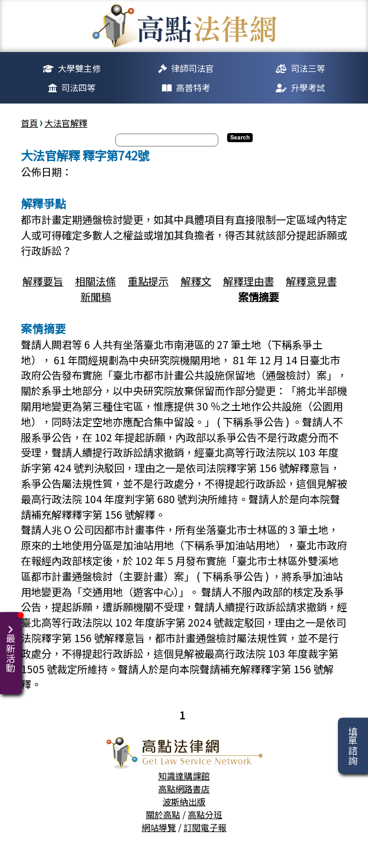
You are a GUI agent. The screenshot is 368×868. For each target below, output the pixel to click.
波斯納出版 (184, 801)
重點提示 (148, 281)
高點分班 (205, 814)
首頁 (30, 123)
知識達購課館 (184, 776)
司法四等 (78, 87)
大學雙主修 (79, 68)
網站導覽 (159, 827)
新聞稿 (96, 297)
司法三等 (308, 68)
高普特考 (193, 87)
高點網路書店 (184, 789)
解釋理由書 (249, 281)
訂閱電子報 (205, 827)
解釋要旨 (43, 281)
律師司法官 (193, 68)
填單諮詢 (353, 746)
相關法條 (95, 281)
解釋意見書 (311, 281)
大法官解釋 (66, 123)
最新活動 (13, 642)
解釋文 (196, 281)
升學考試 (308, 87)
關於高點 (163, 814)
